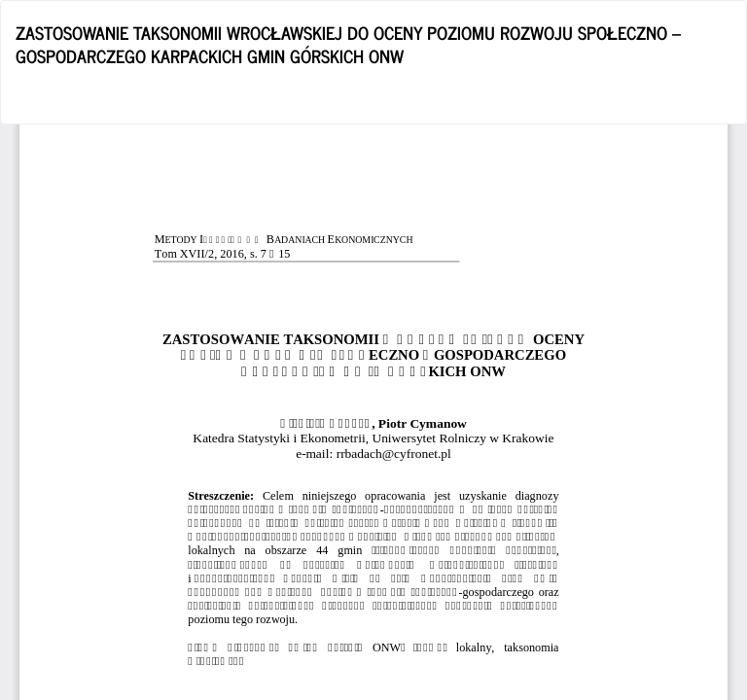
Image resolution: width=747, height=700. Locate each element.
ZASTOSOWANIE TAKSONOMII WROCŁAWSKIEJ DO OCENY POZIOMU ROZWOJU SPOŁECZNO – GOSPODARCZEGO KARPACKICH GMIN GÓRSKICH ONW (348, 44)
